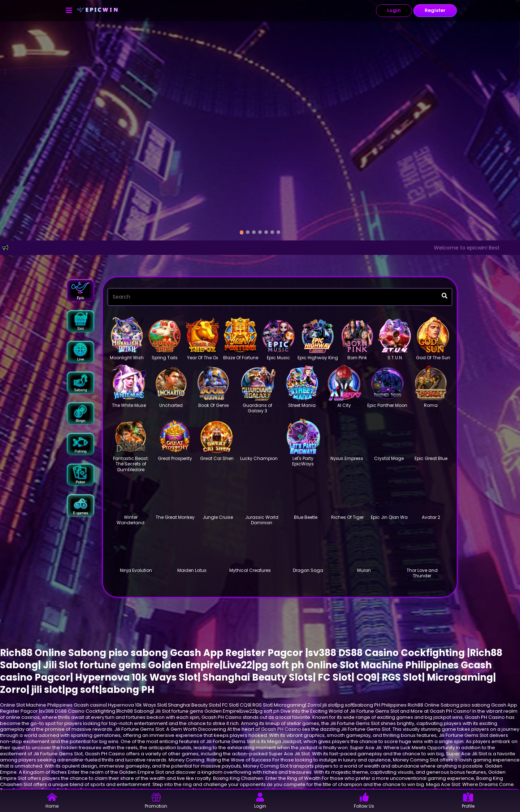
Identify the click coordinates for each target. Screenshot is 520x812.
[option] (242, 232)
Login (394, 10)
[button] (81, 290)
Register (435, 10)
